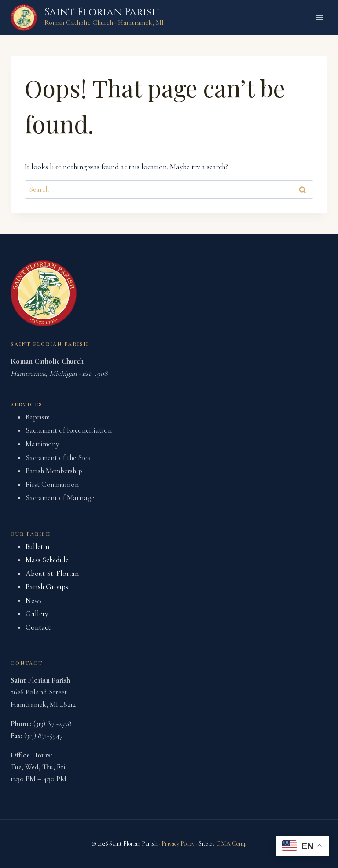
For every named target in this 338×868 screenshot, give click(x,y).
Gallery (37, 614)
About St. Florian (52, 573)
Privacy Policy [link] (178, 844)
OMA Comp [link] (231, 844)
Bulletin (37, 547)
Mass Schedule (47, 560)
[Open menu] (319, 17)
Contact (38, 627)
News (34, 600)
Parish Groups (47, 587)
